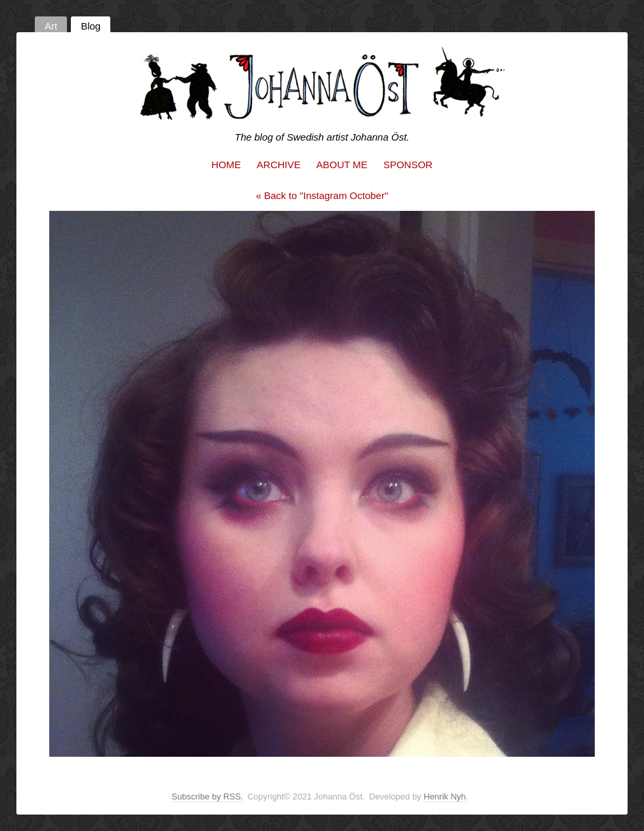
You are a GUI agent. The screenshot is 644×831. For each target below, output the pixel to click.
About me (342, 165)
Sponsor (408, 165)
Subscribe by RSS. (207, 797)
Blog (91, 26)
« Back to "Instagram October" (322, 195)
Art (51, 26)
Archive (279, 165)
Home (226, 165)
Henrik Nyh (444, 797)
